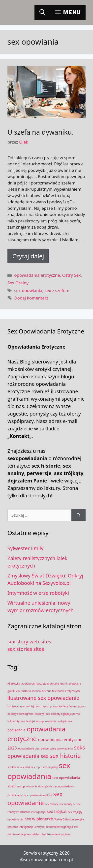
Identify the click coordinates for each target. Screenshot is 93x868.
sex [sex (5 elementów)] (45, 756)
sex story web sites (29, 642)
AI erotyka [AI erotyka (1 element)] (14, 684)
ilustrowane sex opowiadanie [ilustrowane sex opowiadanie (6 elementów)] (43, 698)
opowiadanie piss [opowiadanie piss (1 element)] (29, 748)
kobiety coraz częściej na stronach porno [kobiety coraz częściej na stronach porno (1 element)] (32, 706)
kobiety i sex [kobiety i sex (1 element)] (42, 714)
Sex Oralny (18, 283)
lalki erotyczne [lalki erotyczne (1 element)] (16, 721)
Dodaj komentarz (31, 298)
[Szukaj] (78, 515)
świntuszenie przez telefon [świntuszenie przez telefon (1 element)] (24, 834)
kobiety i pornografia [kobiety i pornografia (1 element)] (20, 714)
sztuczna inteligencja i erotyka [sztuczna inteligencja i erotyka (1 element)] (26, 827)
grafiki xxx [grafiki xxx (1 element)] (14, 691)
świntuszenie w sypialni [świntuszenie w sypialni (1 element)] (56, 834)
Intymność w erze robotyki (38, 593)
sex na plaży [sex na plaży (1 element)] (50, 767)
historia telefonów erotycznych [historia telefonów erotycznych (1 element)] (61, 691)
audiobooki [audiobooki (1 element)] (28, 684)
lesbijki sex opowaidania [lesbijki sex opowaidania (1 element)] (42, 721)
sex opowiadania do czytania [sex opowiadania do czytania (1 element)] (35, 786)
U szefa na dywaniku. (41, 132)
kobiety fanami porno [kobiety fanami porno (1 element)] (72, 706)
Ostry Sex (72, 275)
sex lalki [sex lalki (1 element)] (25, 767)
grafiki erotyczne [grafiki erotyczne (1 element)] (71, 684)
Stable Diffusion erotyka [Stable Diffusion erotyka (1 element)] (69, 819)
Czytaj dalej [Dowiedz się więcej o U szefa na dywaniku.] (28, 256)
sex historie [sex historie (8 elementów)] (65, 756)
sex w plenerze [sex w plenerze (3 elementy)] (39, 819)
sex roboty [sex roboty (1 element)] (51, 804)
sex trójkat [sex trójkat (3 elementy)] (57, 811)
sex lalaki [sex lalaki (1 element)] (13, 767)
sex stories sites (26, 649)
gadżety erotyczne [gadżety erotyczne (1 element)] (48, 684)
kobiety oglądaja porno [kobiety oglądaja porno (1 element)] (66, 714)
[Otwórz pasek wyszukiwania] (42, 12)
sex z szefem (57, 290)
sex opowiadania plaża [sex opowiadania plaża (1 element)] (38, 795)
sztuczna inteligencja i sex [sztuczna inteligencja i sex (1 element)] (62, 827)
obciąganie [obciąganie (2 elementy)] (16, 730)
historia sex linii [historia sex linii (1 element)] (31, 691)
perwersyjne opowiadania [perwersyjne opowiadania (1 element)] (57, 748)
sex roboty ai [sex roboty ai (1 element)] (67, 804)
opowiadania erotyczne (37, 275)
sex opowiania (28, 290)
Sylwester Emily (25, 548)
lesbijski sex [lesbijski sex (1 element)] (65, 721)
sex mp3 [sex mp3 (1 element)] (36, 767)
